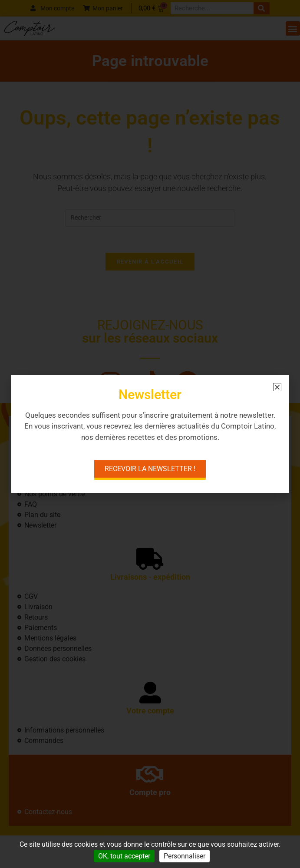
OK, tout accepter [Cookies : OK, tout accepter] (124, 856)
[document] (150, 434)
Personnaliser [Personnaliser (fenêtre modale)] (185, 856)
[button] (277, 387)
